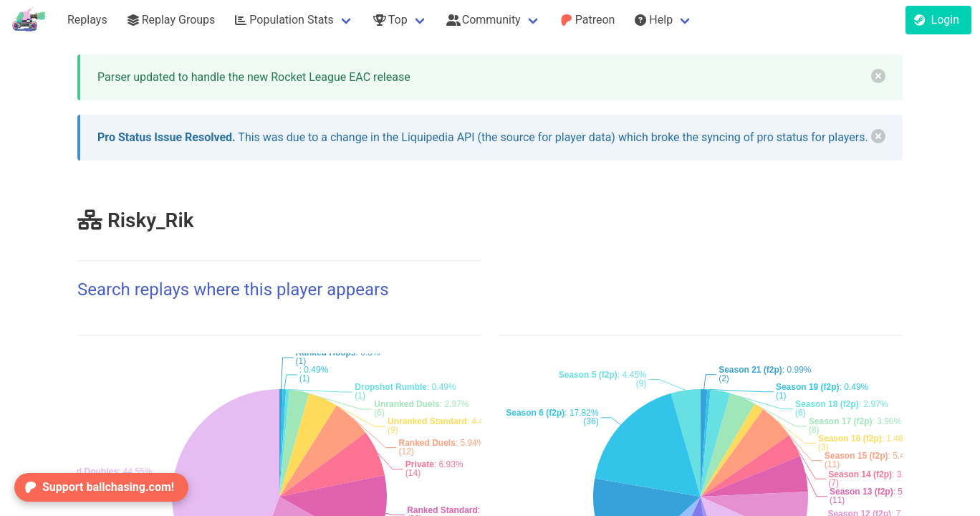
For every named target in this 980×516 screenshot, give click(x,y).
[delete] (878, 76)
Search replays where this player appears (233, 290)
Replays (87, 20)
